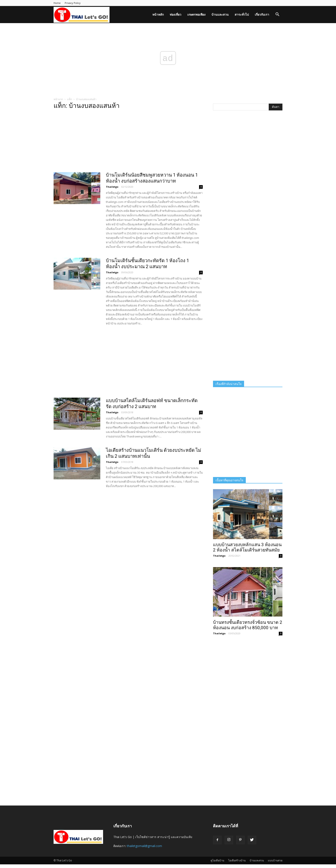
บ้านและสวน (220, 14)
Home (57, 3)
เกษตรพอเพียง (196, 14)
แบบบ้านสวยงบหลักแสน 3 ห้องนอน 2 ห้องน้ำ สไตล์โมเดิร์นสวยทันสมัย (247, 547)
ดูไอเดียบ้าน (217, 860)
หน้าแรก (58, 99)
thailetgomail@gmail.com (144, 846)
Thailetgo (112, 187)
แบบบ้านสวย (275, 860)
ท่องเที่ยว (175, 14)
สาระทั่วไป (242, 14)
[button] (277, 15)
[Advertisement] (128, 142)
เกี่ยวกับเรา (262, 14)
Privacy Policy (73, 3)
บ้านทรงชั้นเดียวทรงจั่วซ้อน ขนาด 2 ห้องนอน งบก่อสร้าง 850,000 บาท (248, 625)
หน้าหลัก (158, 14)
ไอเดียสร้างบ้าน (237, 860)
